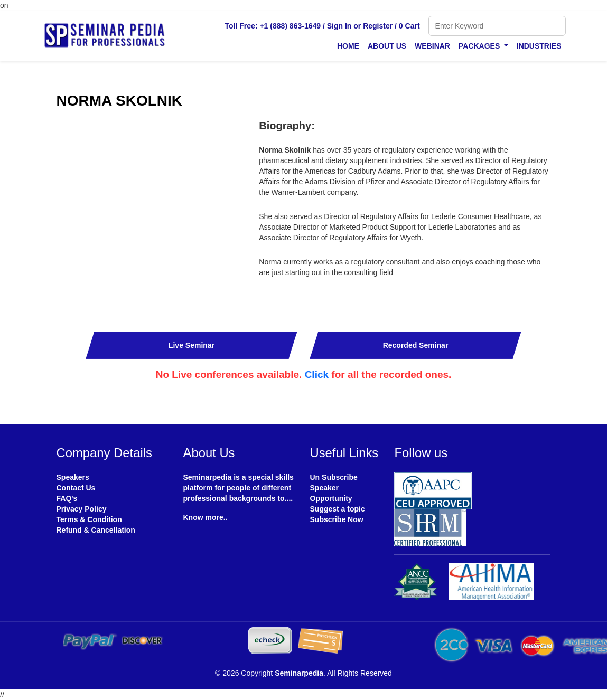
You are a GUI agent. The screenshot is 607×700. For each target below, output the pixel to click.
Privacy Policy (82, 509)
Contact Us (76, 488)
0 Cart (409, 26)
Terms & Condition (89, 519)
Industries (539, 46)
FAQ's (67, 498)
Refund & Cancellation (96, 530)
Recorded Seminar (416, 345)
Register (378, 26)
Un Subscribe (334, 477)
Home (348, 46)
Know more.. (206, 517)
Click (317, 375)
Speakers (73, 477)
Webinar (432, 46)
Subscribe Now (337, 519)
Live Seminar (192, 345)
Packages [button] (480, 46)
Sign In (339, 26)
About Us (387, 46)
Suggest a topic (338, 509)
